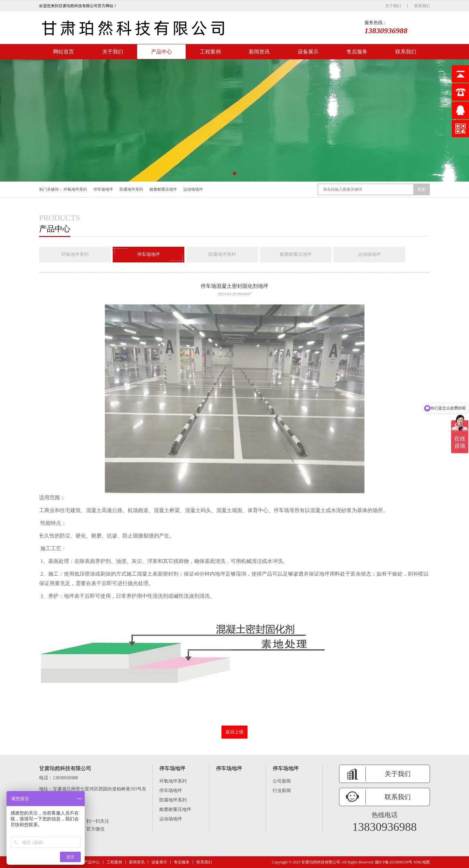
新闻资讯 (259, 52)
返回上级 (234, 732)
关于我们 (393, 6)
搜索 (421, 189)
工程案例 (210, 52)
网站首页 (64, 52)
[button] (234, 173)
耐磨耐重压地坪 (163, 189)
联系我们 (422, 6)
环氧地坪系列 (75, 189)
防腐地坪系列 (131, 189)
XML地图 (422, 862)
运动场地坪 (193, 189)
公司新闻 (282, 781)
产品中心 (162, 52)
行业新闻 (282, 791)
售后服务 (357, 52)
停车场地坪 (103, 189)
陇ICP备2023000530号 (394, 862)
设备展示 (308, 52)
